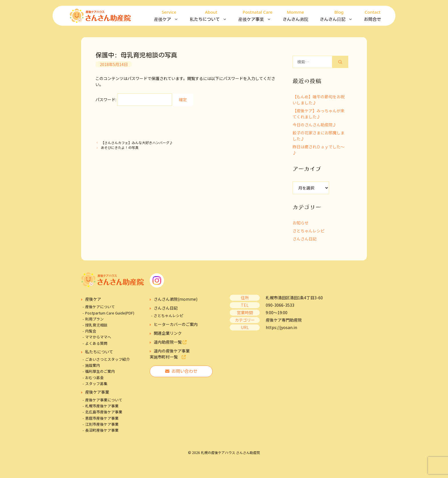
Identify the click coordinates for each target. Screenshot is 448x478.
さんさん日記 (339, 16)
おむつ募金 (94, 378)
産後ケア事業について (104, 400)
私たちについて (211, 16)
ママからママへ (98, 337)
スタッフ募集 (96, 384)
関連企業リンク (168, 333)
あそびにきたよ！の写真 (120, 147)
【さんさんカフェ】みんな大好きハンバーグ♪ (137, 143)
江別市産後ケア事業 (102, 424)
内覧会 (91, 331)
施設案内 (93, 365)
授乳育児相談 (96, 325)
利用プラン (94, 319)
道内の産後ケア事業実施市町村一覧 (170, 354)
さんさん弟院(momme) (176, 299)
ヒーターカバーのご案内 (176, 324)
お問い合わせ (181, 371)
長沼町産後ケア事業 (102, 430)
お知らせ (301, 223)
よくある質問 (96, 343)
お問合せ (373, 15)
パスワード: (134, 99)
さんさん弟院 (295, 15)
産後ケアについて (100, 307)
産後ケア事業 (258, 16)
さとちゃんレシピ (309, 231)
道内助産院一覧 (170, 342)
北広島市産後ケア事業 (104, 412)
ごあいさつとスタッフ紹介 (107, 359)
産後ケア (169, 16)
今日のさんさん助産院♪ (315, 125)
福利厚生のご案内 (100, 371)
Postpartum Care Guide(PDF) (110, 313)
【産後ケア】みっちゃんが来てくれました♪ (319, 114)
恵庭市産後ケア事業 (102, 418)
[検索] (340, 62)
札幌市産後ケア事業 (102, 406)
